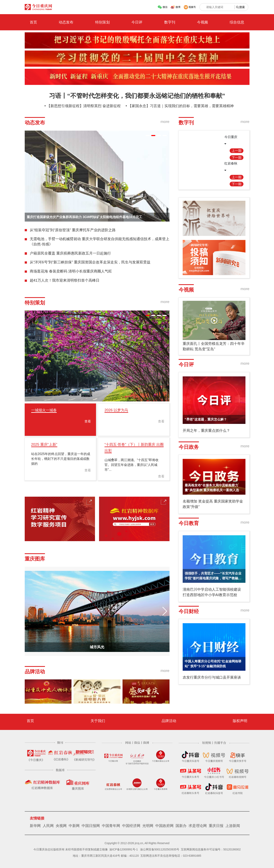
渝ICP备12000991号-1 (124, 849)
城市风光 (97, 647)
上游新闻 (233, 826)
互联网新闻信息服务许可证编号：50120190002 (211, 849)
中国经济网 (131, 826)
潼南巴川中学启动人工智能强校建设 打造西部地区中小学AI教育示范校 (212, 592)
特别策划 (102, 22)
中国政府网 (164, 826)
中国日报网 (91, 826)
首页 (33, 22)
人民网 (48, 826)
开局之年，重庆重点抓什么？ (206, 431)
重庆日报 (216, 826)
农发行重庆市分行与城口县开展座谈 (212, 677)
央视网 (61, 826)
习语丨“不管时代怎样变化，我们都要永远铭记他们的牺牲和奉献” (137, 96)
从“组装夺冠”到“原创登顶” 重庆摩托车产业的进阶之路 (73, 230)
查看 (88, 421)
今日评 (137, 22)
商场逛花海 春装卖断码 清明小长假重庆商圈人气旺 (71, 271)
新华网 (35, 826)
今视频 (203, 22)
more (165, 122)
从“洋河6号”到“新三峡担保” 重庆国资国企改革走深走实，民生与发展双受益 (90, 262)
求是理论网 (198, 826)
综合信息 (237, 22)
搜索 (242, 7)
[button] (148, 136)
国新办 (181, 826)
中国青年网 (111, 826)
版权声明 (240, 721)
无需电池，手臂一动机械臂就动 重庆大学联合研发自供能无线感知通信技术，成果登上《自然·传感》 (100, 242)
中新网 (74, 826)
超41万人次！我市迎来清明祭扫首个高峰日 (65, 280)
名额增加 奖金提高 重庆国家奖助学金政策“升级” (213, 504)
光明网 (148, 826)
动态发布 (66, 22)
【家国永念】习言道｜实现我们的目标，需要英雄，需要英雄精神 (181, 106)
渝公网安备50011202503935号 (160, 849)
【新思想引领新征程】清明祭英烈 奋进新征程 (84, 106)
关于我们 (98, 721)
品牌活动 (169, 721)
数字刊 (170, 22)
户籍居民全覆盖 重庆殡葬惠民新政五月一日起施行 (70, 253)
